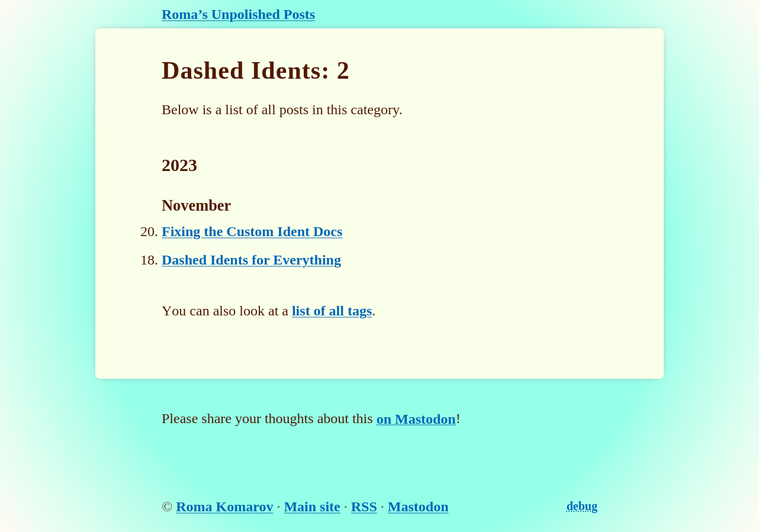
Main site (312, 507)
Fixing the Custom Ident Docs (252, 231)
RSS (364, 507)
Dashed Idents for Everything (251, 260)
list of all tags (332, 311)
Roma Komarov (224, 507)
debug (582, 506)
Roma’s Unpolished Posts (238, 14)
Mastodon (418, 507)
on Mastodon (416, 418)
